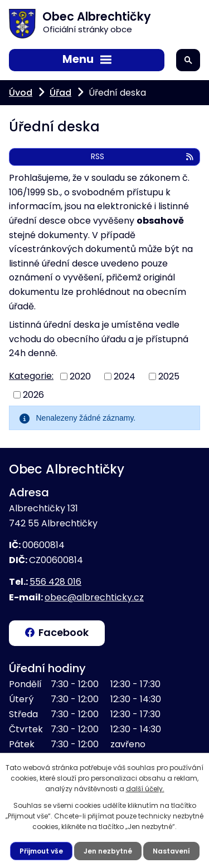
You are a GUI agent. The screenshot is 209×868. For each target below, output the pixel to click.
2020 (80, 376)
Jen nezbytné (108, 851)
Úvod (21, 93)
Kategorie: (31, 376)
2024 (125, 376)
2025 (169, 376)
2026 (33, 394)
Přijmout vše (41, 851)
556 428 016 (55, 582)
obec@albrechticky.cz (94, 597)
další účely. (145, 789)
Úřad (60, 93)
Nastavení (171, 851)
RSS (143, 156)
